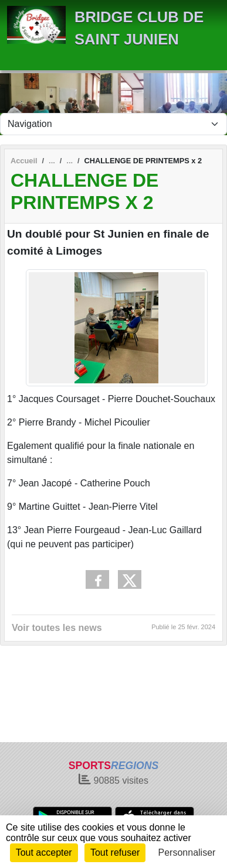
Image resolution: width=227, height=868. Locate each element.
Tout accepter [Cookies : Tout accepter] (44, 852)
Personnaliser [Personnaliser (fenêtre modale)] (187, 852)
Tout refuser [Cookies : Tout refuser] (115, 852)
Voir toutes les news (57, 628)
